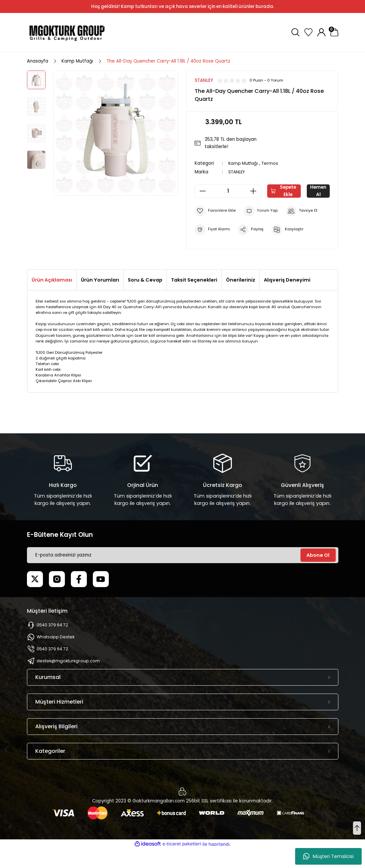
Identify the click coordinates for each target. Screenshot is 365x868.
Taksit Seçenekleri (194, 299)
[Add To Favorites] (215, 230)
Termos (272, 163)
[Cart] (334, 32)
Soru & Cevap (145, 299)
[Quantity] (228, 191)
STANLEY (237, 172)
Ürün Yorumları (100, 299)
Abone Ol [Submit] (318, 574)
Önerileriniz (241, 299)
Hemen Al (262, 210)
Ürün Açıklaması (52, 299)
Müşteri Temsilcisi (328, 856)
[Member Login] (321, 32)
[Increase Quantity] (255, 191)
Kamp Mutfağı (244, 163)
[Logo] (67, 32)
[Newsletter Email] (183, 574)
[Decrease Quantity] (201, 191)
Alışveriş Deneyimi (287, 299)
